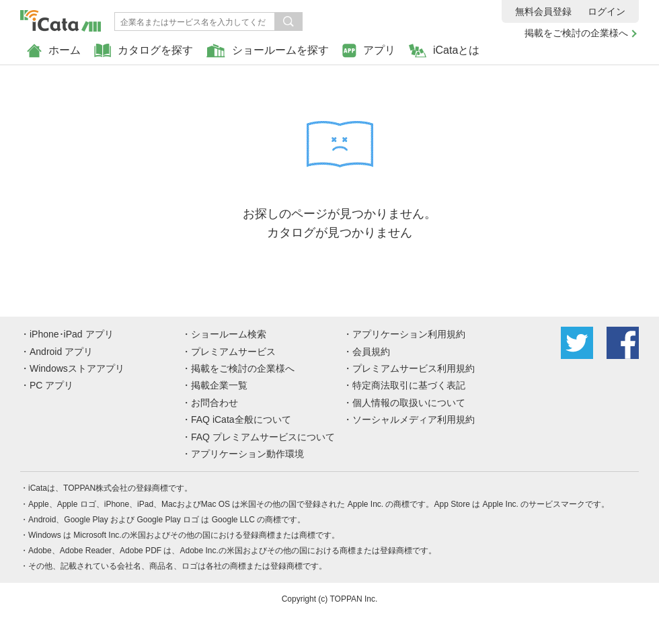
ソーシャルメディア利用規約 (414, 419)
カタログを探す (144, 51)
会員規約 (371, 352)
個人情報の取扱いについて (409, 403)
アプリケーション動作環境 (247, 454)
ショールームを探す (268, 51)
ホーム (54, 51)
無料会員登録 (543, 11)
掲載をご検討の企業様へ (576, 33)
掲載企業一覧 (219, 385)
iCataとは (444, 51)
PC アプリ (51, 385)
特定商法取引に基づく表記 (409, 385)
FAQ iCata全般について (241, 419)
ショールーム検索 (229, 334)
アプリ (369, 51)
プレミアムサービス (233, 352)
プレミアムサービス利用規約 (414, 368)
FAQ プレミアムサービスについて (263, 437)
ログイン (607, 11)
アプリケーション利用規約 (409, 334)
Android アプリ (61, 352)
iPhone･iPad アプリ (72, 334)
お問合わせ (215, 403)
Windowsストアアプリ (77, 368)
